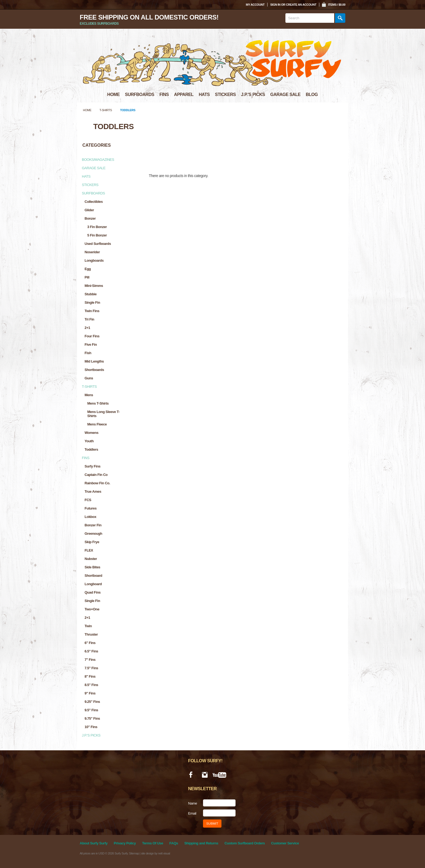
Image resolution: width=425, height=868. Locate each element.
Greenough (93, 534)
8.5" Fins (91, 685)
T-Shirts (106, 110)
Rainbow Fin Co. (97, 483)
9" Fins (90, 693)
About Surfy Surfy (94, 843)
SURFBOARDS (140, 95)
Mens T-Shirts (98, 403)
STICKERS (225, 95)
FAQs (174, 843)
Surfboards (93, 193)
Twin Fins (92, 311)
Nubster (91, 559)
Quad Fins (93, 592)
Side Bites (92, 567)
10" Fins (91, 727)
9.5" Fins (91, 710)
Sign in (275, 5)
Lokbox (90, 517)
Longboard (93, 584)
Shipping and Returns (201, 843)
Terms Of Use (153, 843)
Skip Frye (92, 542)
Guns (89, 378)
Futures (91, 508)
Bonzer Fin (93, 525)
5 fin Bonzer (97, 235)
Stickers (90, 185)
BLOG (312, 95)
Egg (88, 269)
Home (87, 110)
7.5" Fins (91, 668)
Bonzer (90, 218)
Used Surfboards (98, 244)
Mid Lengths (94, 361)
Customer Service (285, 843)
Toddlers (91, 449)
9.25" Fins (92, 702)
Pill (87, 277)
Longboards (94, 260)
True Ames (93, 491)
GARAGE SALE (285, 95)
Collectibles (94, 202)
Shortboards (94, 370)
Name (193, 803)
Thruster (91, 634)
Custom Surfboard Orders (245, 843)
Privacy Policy (125, 843)
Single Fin (92, 302)
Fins (86, 458)
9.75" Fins (92, 718)
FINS (164, 95)
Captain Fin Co (96, 475)
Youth (89, 441)
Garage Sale (94, 168)
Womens (91, 433)
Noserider (92, 252)
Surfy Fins (93, 466)
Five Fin (91, 345)
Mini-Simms (94, 286)
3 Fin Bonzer (97, 227)
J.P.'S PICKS (253, 95)
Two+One (92, 609)
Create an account (301, 5)
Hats (86, 176)
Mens (89, 395)
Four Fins (92, 336)
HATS (204, 95)
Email (192, 813)
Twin (88, 626)
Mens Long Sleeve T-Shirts (103, 414)
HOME (114, 95)
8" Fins (90, 676)
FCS (88, 500)
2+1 (87, 328)
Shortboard (93, 576)
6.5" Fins (91, 651)
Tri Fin (89, 319)
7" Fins (90, 660)
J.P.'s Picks (91, 735)
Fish (88, 353)
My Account (255, 5)
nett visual (164, 853)
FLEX (89, 550)
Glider (89, 210)
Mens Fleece (97, 424)
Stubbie (91, 294)
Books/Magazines (98, 160)
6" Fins (90, 643)
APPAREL (184, 95)
